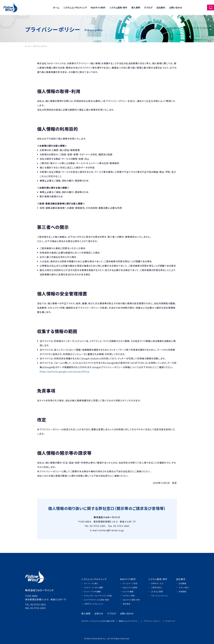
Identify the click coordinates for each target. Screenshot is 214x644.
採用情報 (183, 592)
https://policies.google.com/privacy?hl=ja (64, 372)
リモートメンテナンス (159, 596)
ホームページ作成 (130, 583)
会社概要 (183, 583)
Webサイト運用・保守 (131, 600)
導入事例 (136, 8)
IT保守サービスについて (94, 604)
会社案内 (161, 8)
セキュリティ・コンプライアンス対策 (98, 596)
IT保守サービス (157, 583)
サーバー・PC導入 (91, 583)
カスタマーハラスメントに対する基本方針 (98, 621)
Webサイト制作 (98, 8)
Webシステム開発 (130, 587)
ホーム (56, 8)
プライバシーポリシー (152, 621)
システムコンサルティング (75, 8)
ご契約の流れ (157, 587)
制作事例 (127, 604)
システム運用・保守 (118, 8)
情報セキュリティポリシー (129, 621)
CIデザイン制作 (129, 596)
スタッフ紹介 (184, 587)
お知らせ (99, 613)
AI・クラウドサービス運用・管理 (96, 600)
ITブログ (148, 8)
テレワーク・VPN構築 (92, 592)
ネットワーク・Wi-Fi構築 (94, 587)
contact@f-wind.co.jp (111, 530)
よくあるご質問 (157, 592)
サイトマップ (170, 621)
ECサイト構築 (128, 592)
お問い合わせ (176, 8)
